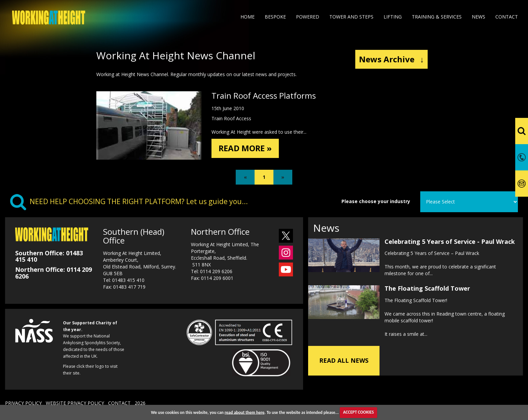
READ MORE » (245, 148)
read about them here (244, 412)
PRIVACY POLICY (23, 403)
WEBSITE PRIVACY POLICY (75, 403)
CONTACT (119, 403)
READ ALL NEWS (344, 360)
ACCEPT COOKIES (358, 412)
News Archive (391, 59)
